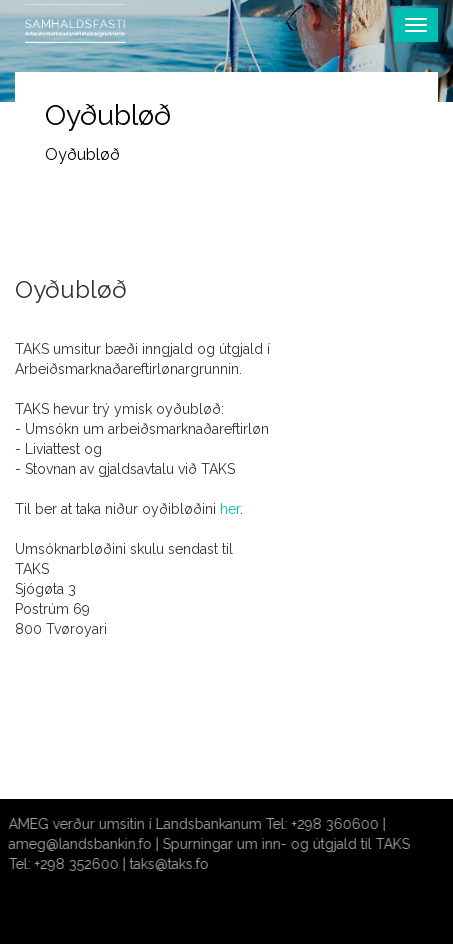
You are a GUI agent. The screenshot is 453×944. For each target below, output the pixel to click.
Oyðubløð (82, 154)
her (230, 509)
